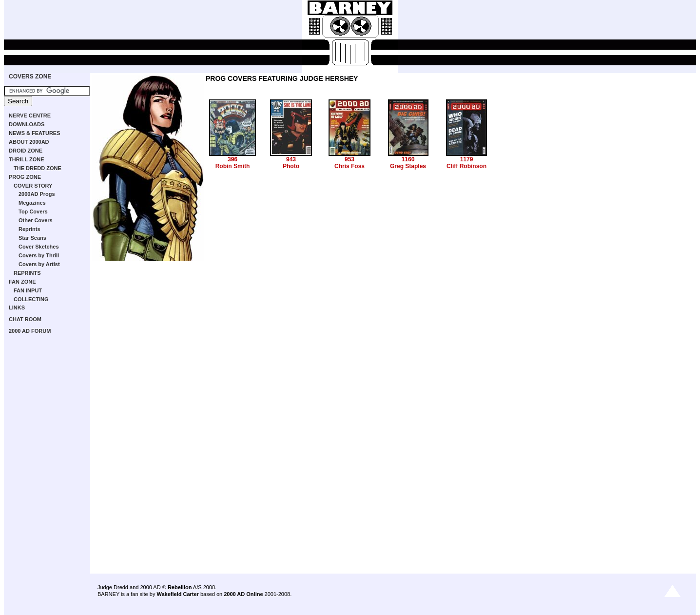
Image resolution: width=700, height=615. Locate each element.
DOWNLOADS (27, 124)
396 (233, 159)
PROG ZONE (25, 177)
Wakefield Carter (177, 594)
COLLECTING (31, 299)
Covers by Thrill (39, 255)
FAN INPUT (28, 290)
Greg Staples (408, 166)
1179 (467, 159)
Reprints (29, 229)
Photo (291, 166)
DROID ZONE (26, 151)
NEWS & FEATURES (35, 133)
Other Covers (36, 220)
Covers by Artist (39, 264)
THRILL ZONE (27, 159)
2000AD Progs (37, 194)
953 (350, 159)
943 (291, 159)
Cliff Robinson (467, 166)
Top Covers (33, 211)
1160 (408, 159)
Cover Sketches (39, 247)
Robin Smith (233, 166)
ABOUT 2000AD (29, 142)
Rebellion (180, 587)
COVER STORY (33, 186)
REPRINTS (27, 273)
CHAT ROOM (25, 319)
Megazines (32, 203)
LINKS (17, 307)
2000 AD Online (243, 594)
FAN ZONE (22, 282)
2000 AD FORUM (30, 331)
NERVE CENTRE (30, 115)
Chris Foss (350, 166)
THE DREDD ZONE (38, 168)
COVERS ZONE (30, 77)
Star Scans (32, 238)
